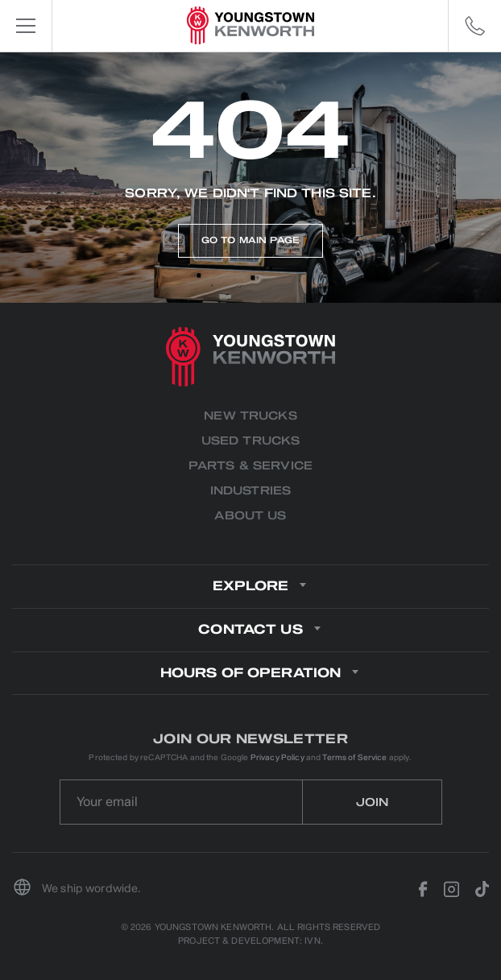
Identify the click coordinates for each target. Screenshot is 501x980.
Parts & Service (250, 466)
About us (250, 516)
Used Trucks (251, 441)
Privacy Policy (277, 757)
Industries (250, 491)
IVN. (314, 941)
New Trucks (250, 416)
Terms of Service (354, 757)
